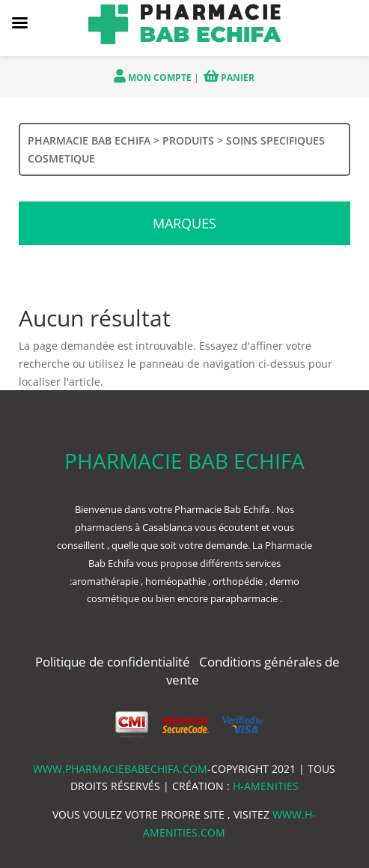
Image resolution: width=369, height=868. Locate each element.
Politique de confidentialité (114, 662)
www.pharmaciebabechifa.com (120, 769)
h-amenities (266, 786)
